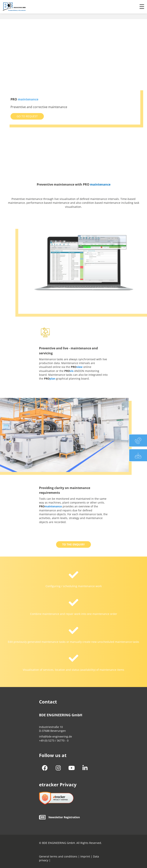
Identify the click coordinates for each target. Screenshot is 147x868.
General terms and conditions (58, 856)
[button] (27, 116)
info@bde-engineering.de (56, 736)
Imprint (85, 856)
